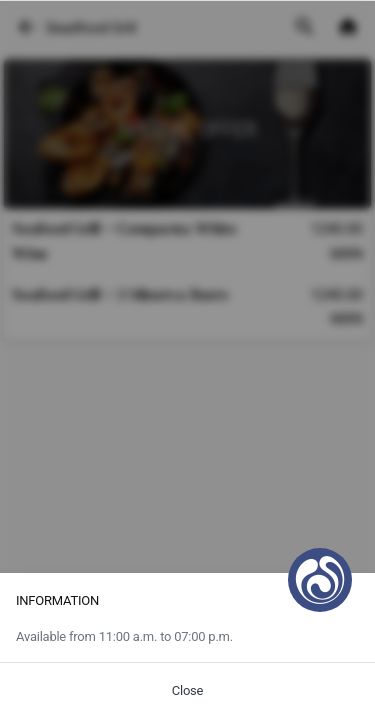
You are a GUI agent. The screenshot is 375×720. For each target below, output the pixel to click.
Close (187, 690)
